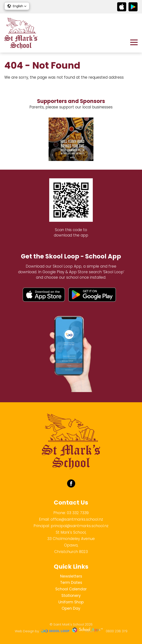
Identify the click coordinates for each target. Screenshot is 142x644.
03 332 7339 (78, 513)
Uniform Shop (71, 602)
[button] (17, 6)
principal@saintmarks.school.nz (80, 526)
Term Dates (71, 583)
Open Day (71, 608)
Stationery (71, 596)
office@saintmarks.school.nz (77, 519)
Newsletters (71, 576)
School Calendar (71, 589)
